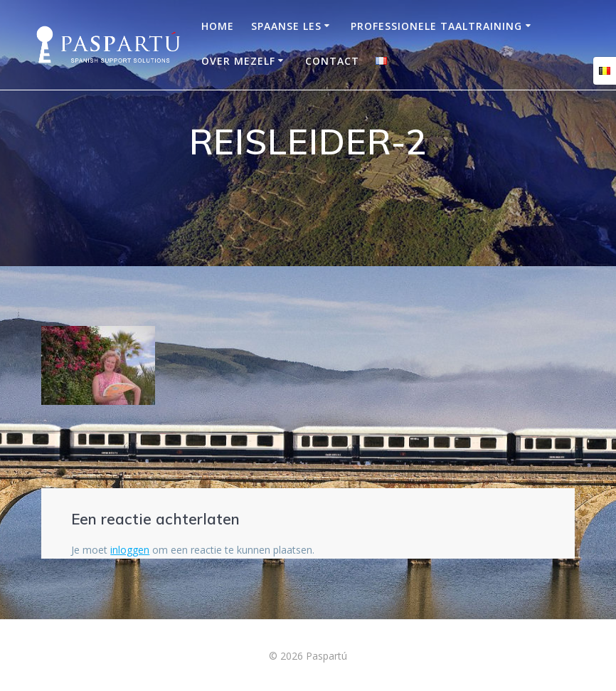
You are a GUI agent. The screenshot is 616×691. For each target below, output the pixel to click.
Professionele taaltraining (436, 26)
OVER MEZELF (238, 61)
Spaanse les (286, 26)
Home (218, 26)
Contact (332, 61)
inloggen (130, 550)
